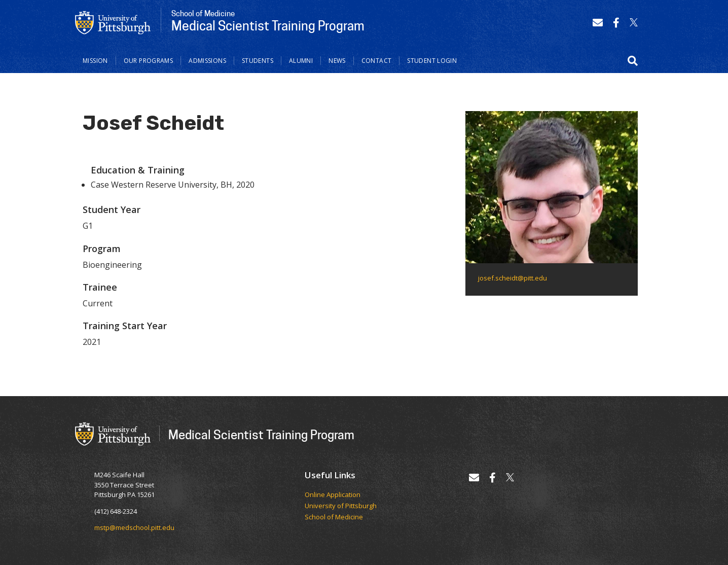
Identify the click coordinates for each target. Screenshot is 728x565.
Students (258, 61)
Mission (95, 61)
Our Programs (149, 61)
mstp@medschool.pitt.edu (134, 527)
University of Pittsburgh (341, 506)
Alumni (301, 61)
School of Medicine (334, 517)
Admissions (207, 61)
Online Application (333, 495)
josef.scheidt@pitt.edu (513, 278)
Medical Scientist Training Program (261, 434)
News (337, 61)
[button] (633, 61)
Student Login (432, 61)
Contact (377, 61)
